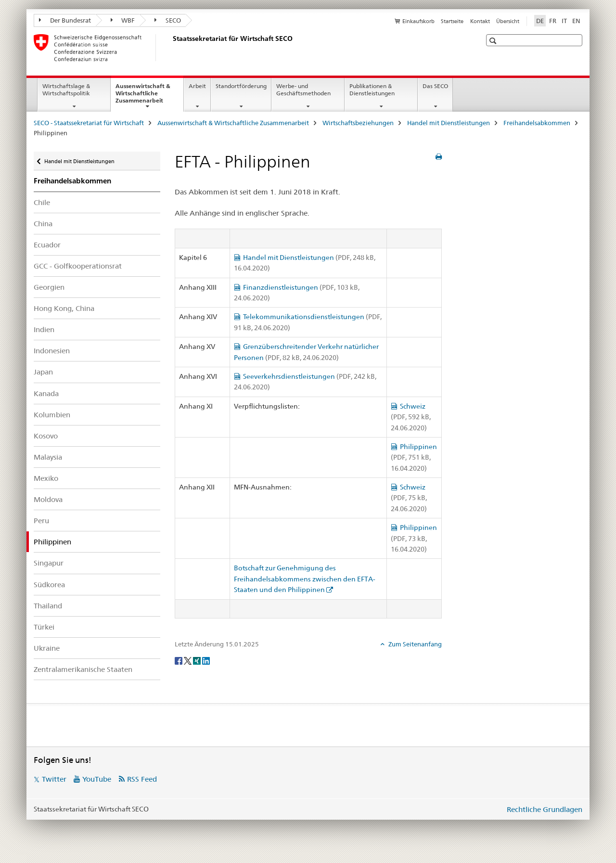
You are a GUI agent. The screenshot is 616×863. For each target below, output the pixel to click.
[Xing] (198, 660)
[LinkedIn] (206, 660)
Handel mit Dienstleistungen (449, 123)
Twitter (54, 779)
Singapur (49, 563)
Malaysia (48, 457)
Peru (41, 521)
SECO (168, 20)
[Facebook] (179, 660)
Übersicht (508, 21)
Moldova (48, 499)
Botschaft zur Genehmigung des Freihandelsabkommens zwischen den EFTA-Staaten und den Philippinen (305, 579)
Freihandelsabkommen (537, 123)
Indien (44, 329)
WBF (123, 20)
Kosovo (46, 436)
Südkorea (49, 585)
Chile (42, 202)
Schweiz (411, 417)
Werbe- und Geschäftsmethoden (303, 90)
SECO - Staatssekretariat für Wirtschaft (89, 123)
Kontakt (480, 21)
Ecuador (47, 245)
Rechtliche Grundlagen (545, 809)
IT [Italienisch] (564, 21)
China (43, 224)
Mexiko (46, 478)
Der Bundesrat (65, 20)
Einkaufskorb (418, 21)
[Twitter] (188, 660)
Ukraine (47, 648)
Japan (43, 372)
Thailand (48, 606)
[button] (494, 41)
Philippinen (414, 457)
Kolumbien (52, 415)
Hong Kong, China (64, 308)
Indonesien (52, 351)
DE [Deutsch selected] (540, 21)
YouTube (97, 779)
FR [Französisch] (553, 21)
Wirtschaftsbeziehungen (358, 123)
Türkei (44, 627)
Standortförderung (241, 86)
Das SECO (435, 86)
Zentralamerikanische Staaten (83, 669)
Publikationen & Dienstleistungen (372, 90)
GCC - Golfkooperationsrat (78, 266)
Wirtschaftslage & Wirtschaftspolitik (66, 90)
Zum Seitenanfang (414, 644)
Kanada (46, 393)
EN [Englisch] (576, 21)
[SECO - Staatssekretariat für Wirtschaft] (171, 48)
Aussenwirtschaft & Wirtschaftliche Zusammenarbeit (149, 96)
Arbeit (197, 86)
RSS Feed (142, 779)
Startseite (452, 21)
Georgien (49, 287)
